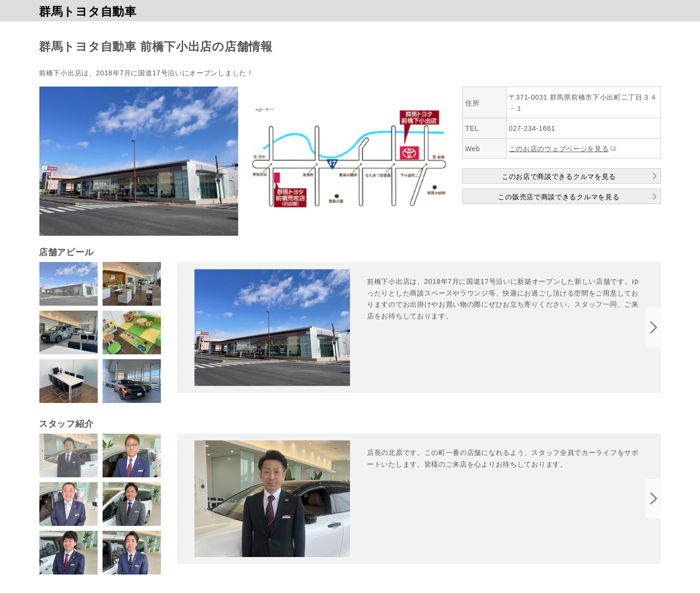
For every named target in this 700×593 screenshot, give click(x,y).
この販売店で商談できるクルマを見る (559, 197)
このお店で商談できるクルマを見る (559, 176)
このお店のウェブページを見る (559, 149)
